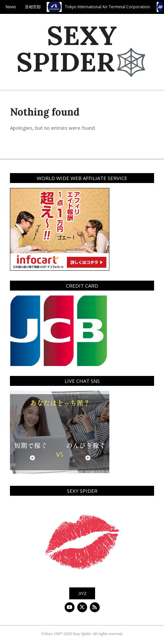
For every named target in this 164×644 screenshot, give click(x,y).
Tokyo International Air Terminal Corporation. (109, 7)
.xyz (82, 593)
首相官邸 (34, 7)
